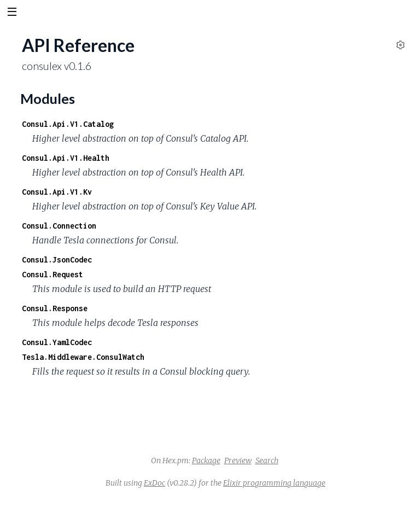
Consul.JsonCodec (57, 260)
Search (267, 460)
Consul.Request (52, 274)
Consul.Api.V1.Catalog (68, 124)
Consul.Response (55, 308)
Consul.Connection (59, 226)
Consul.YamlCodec (57, 342)
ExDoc (154, 483)
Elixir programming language (274, 483)
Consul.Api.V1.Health (66, 158)
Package (206, 460)
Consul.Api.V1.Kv (57, 192)
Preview (238, 460)
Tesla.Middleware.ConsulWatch (83, 357)
